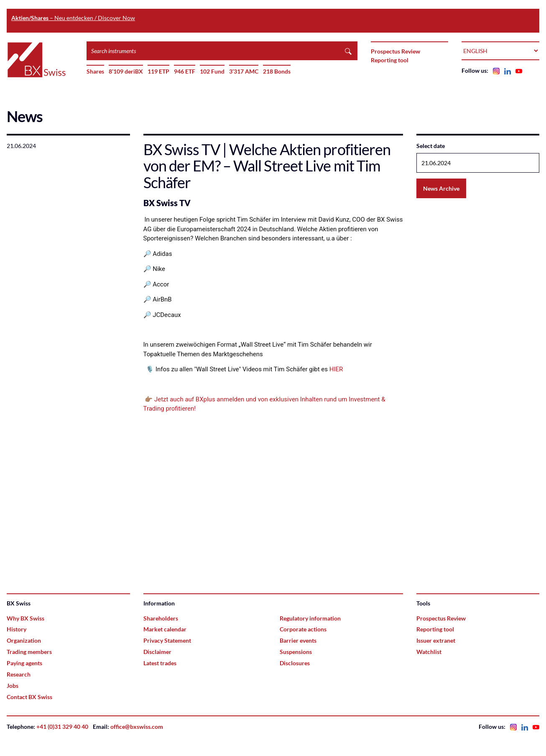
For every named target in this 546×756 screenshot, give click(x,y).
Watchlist (429, 652)
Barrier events (298, 640)
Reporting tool (390, 60)
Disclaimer (157, 652)
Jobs (13, 686)
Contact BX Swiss (29, 697)
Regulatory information (310, 618)
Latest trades (160, 663)
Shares (95, 71)
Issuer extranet (436, 640)
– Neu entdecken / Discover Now (73, 18)
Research (19, 674)
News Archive (441, 188)
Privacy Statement (167, 640)
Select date (431, 146)
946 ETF (185, 71)
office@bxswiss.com (137, 727)
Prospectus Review (395, 51)
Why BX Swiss (26, 618)
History (17, 629)
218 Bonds (277, 71)
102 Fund (212, 71)
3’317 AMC (244, 71)
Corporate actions (303, 629)
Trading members (29, 652)
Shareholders (161, 618)
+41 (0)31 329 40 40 (62, 727)
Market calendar (165, 629)
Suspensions (296, 652)
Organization (24, 640)
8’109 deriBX (126, 71)
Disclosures (295, 663)
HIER (336, 369)
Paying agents (24, 663)
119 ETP (158, 71)
